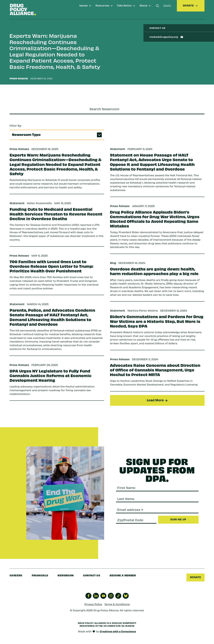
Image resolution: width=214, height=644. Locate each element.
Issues (84, 5)
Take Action (124, 5)
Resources (102, 5)
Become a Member (123, 575)
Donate (195, 577)
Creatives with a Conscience (118, 631)
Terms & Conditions (117, 604)
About (143, 5)
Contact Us (92, 575)
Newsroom (66, 575)
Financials (40, 575)
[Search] (157, 6)
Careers (16, 575)
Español (167, 5)
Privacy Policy (93, 604)
